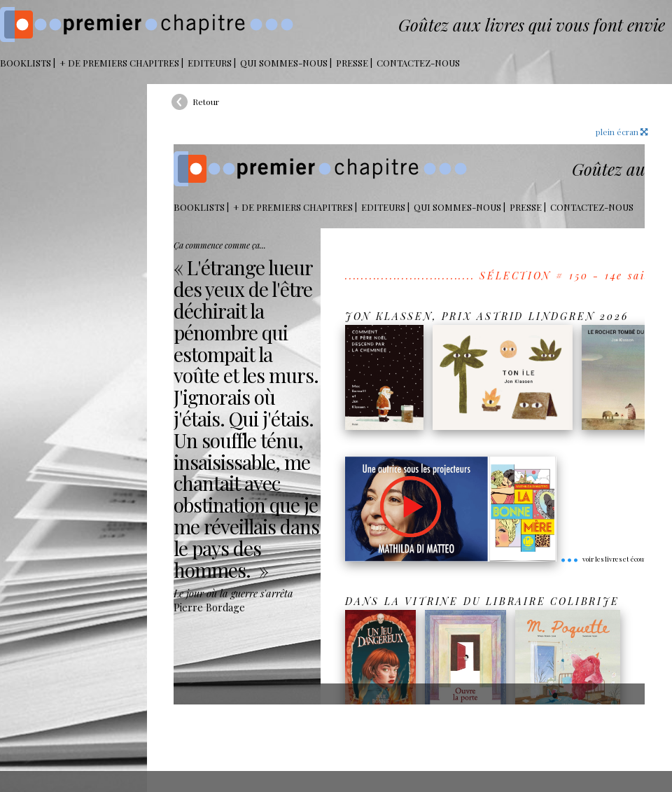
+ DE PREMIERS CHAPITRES (119, 63)
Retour (206, 102)
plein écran (622, 132)
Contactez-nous (418, 63)
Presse (352, 63)
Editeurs (210, 63)
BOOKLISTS (26, 63)
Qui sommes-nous (284, 63)
